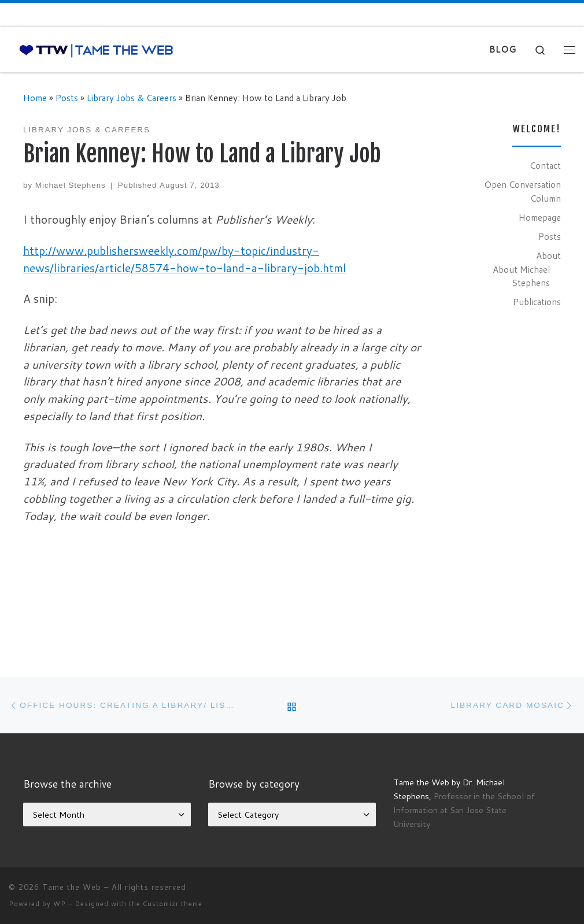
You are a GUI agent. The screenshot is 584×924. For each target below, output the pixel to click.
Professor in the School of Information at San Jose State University (464, 810)
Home (35, 98)
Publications (537, 302)
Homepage (540, 217)
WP (60, 904)
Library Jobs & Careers (132, 98)
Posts (67, 98)
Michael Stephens (71, 185)
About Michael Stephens (521, 276)
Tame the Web (72, 887)
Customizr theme (173, 904)
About (548, 255)
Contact (545, 165)
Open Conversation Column (522, 191)
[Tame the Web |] (96, 49)
